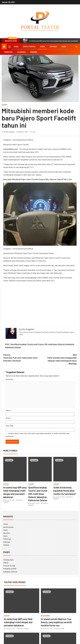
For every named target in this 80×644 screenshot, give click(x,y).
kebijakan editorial (10, 572)
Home (16, 47)
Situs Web (10, 426)
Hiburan (34, 52)
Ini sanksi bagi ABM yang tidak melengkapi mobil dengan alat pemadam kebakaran (18, 622)
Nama (8, 410)
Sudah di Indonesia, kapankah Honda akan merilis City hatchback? (65, 491)
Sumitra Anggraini (9, 132)
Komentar (9, 379)
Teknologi (8, 52)
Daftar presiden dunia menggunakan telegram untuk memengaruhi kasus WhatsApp (58, 359)
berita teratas (29, 47)
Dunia (43, 47)
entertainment (46, 616)
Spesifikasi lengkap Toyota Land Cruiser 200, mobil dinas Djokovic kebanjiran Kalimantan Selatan (38, 494)
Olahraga (21, 52)
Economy (4, 105)
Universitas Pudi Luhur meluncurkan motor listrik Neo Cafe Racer (22, 358)
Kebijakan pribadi (10, 569)
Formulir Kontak (9, 566)
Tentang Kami (8, 560)
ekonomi (53, 47)
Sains (64, 47)
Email (8, 418)
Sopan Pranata (60, 629)
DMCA (6, 563)
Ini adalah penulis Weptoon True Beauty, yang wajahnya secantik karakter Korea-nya (56, 622)
